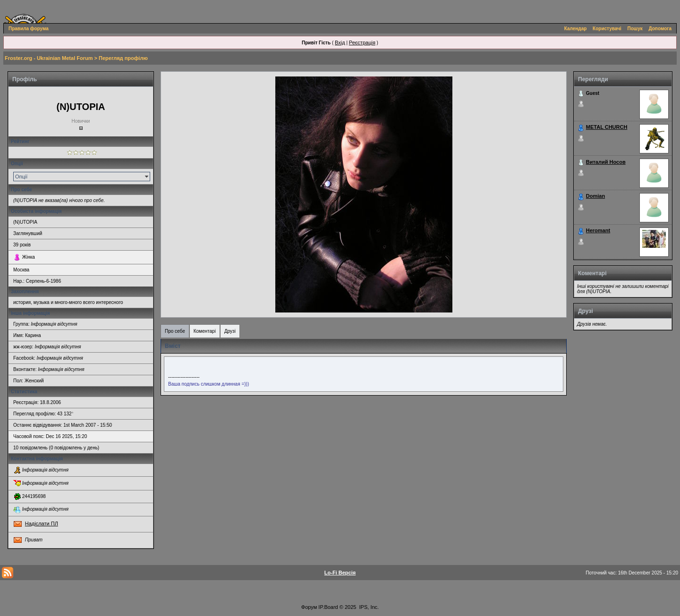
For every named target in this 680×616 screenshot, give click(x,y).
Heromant (598, 230)
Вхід (340, 42)
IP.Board (328, 607)
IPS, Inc (369, 607)
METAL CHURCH (607, 127)
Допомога (660, 29)
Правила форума (29, 29)
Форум (309, 607)
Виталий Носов (606, 162)
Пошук (635, 29)
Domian (595, 196)
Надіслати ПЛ (42, 523)
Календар (576, 29)
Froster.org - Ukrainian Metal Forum (49, 58)
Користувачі (607, 29)
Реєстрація (362, 42)
